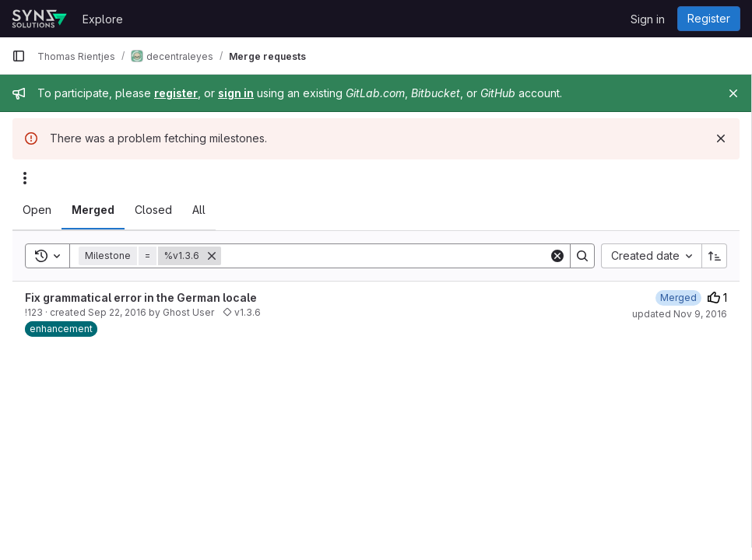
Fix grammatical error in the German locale (141, 297)
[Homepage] (39, 19)
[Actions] (25, 178)
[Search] (385, 256)
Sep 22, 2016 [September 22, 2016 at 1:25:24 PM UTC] (117, 312)
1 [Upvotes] (717, 297)
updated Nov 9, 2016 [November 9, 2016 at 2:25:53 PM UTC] (680, 314)
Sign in (648, 19)
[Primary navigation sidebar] (19, 56)
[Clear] (557, 256)
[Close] (733, 93)
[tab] (37, 210)
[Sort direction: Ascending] (715, 256)
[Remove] (212, 256)
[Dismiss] (721, 138)
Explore (103, 19)
